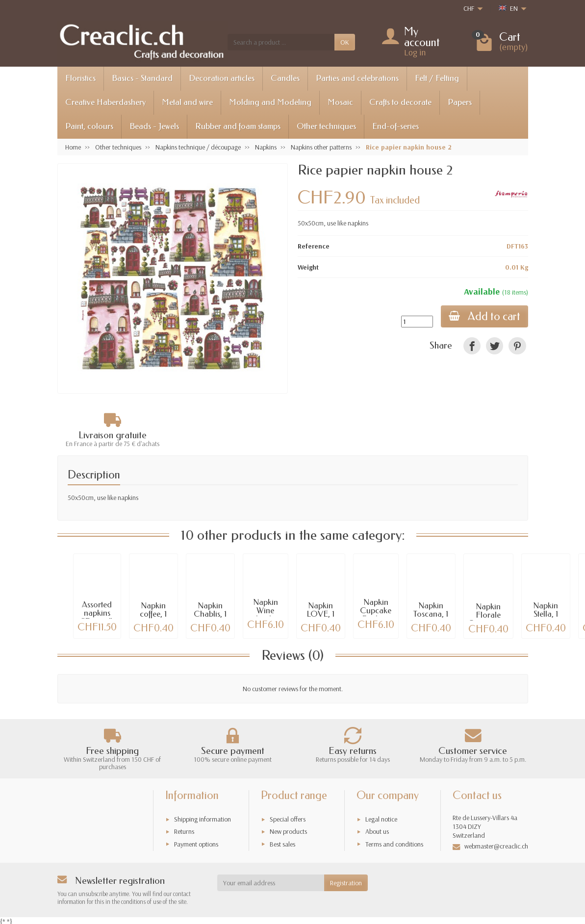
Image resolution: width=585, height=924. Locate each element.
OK (345, 42)
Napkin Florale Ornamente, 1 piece (488, 619)
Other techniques (326, 126)
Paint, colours (89, 126)
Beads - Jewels (154, 126)
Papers (460, 102)
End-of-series (395, 126)
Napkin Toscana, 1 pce (431, 614)
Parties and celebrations (357, 78)
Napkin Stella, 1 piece (546, 614)
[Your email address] (271, 883)
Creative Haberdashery (105, 102)
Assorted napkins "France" (97, 613)
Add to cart (484, 316)
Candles (285, 78)
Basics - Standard (142, 78)
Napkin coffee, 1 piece (153, 614)
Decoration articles (222, 78)
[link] (472, 346)
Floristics (80, 78)
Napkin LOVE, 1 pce (320, 614)
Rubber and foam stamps (238, 126)
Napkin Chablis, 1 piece (210, 614)
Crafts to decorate (400, 102)
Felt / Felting (437, 78)
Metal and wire (187, 102)
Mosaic (340, 102)
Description (94, 475)
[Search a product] (281, 42)
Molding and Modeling (270, 102)
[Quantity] (417, 322)
